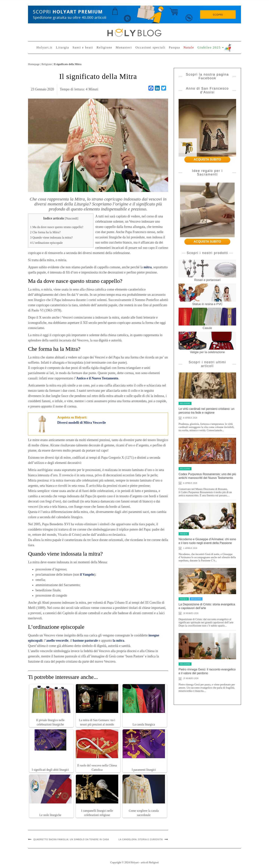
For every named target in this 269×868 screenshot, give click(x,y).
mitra (148, 267)
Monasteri (124, 47)
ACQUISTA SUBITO (207, 159)
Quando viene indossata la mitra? (51, 238)
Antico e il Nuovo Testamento (97, 378)
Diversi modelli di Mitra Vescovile (82, 423)
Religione (104, 47)
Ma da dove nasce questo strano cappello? (57, 227)
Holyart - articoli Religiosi (144, 862)
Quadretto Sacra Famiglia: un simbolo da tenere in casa (71, 839)
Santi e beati (83, 47)
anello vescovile (57, 641)
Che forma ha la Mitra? (45, 232)
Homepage (34, 64)
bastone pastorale (85, 641)
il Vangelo (87, 574)
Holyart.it (44, 47)
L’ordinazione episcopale (46, 243)
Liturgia (62, 47)
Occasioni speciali (150, 47)
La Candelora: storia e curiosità (141, 839)
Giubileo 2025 (211, 47)
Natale (189, 47)
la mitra (119, 641)
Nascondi (71, 218)
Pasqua (174, 47)
